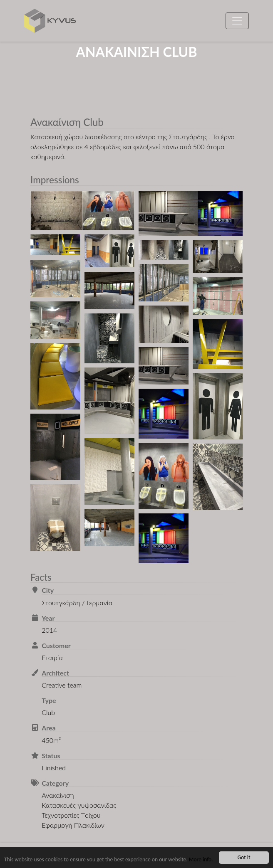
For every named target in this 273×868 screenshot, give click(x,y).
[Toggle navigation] (237, 21)
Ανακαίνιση (58, 795)
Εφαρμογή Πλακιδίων (73, 825)
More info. (201, 859)
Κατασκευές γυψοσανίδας (79, 805)
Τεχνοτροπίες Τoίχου (71, 815)
